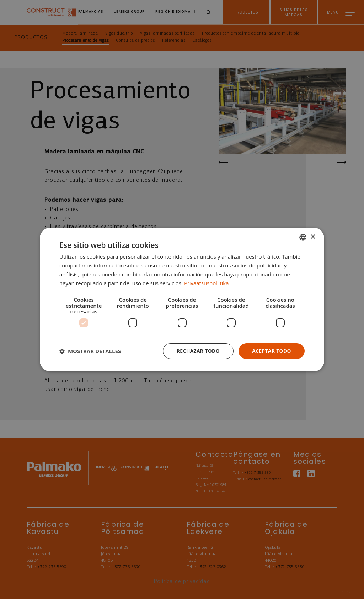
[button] (90, 351)
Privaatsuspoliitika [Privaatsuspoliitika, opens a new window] (207, 283)
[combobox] (303, 237)
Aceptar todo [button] (271, 351)
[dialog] (182, 300)
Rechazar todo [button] (197, 351)
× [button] (313, 237)
